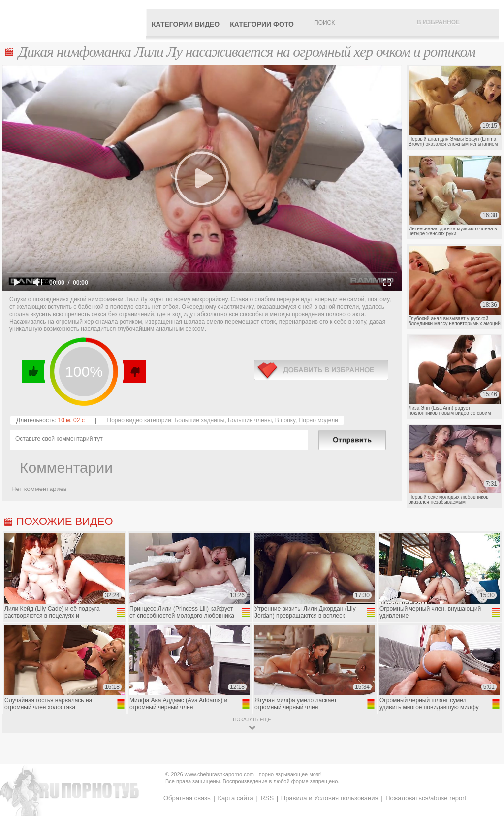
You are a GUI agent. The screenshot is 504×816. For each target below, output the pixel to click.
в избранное (321, 370)
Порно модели (318, 420)
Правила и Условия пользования (330, 798)
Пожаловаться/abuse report (426, 798)
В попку (285, 420)
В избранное (438, 22)
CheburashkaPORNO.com (76, 21)
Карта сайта (235, 798)
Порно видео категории (139, 420)
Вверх (485, 767)
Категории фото (262, 24)
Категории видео (186, 24)
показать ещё (252, 720)
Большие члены (250, 420)
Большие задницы (199, 420)
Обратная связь (187, 798)
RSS (267, 798)
